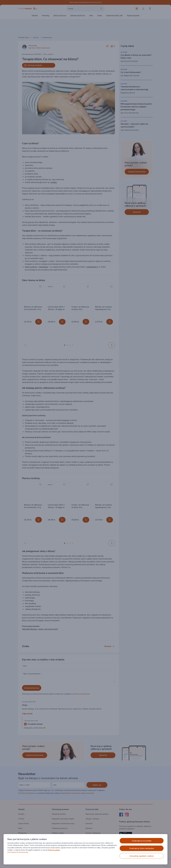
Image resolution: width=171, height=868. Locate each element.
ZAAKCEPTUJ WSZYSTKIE (142, 841)
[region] (85, 849)
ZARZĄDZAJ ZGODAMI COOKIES (142, 856)
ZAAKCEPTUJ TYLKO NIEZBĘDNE (142, 848)
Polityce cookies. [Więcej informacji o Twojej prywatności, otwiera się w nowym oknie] (54, 850)
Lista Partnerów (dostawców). (18, 852)
